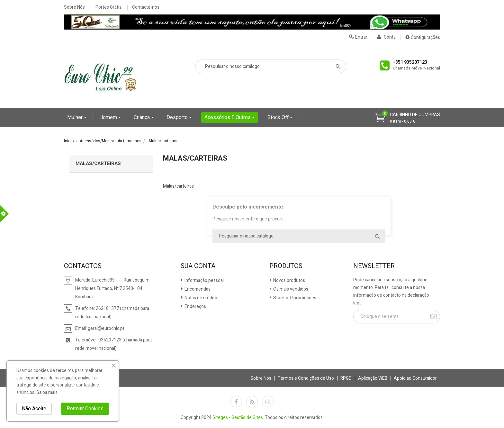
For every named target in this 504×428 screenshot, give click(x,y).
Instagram (268, 402)
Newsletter (374, 266)
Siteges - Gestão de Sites (238, 418)
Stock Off (279, 117)
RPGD (346, 378)
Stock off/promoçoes (294, 298)
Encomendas (197, 289)
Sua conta (198, 266)
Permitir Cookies (85, 409)
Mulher (76, 117)
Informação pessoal (204, 280)
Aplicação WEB (373, 378)
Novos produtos (289, 280)
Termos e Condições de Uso (306, 378)
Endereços (195, 307)
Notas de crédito (200, 298)
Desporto (178, 117)
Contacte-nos (146, 7)
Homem (109, 117)
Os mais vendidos (290, 289)
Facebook (236, 402)
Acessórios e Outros (228, 117)
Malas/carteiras (98, 163)
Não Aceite (34, 409)
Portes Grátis (108, 7)
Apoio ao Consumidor (415, 378)
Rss (252, 402)
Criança (142, 117)
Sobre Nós (74, 7)
